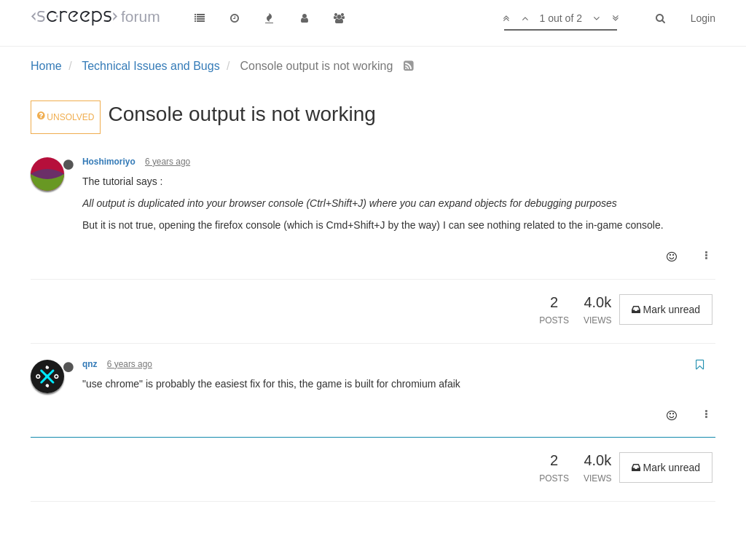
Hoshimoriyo (109, 162)
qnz (90, 364)
